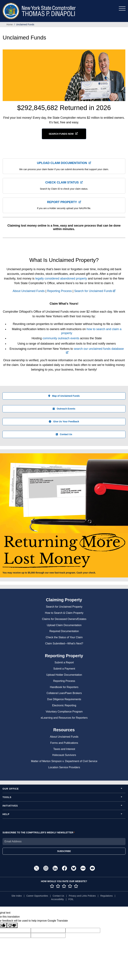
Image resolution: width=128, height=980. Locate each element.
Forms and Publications (64, 743)
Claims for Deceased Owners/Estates (64, 619)
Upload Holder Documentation (64, 675)
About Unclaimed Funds (29, 291)
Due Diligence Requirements (64, 699)
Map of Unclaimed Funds (64, 396)
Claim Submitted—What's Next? (64, 643)
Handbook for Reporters (64, 687)
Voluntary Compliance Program (64, 712)
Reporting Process (59, 291)
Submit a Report (64, 662)
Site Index (16, 896)
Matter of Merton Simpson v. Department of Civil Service (64, 761)
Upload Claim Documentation (62, 163)
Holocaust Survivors (64, 755)
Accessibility (57, 899)
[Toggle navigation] (122, 8)
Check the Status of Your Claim (64, 637)
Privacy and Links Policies (82, 896)
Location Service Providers (64, 767)
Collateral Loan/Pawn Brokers (64, 693)
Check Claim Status (62, 182)
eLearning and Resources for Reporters (64, 718)
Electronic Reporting (64, 705)
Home (10, 24)
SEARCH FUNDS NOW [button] (61, 134)
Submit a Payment (64, 669)
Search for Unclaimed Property (64, 607)
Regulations (106, 896)
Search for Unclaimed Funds (95, 291)
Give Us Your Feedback (64, 421)
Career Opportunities (37, 896)
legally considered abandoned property (61, 279)
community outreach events (61, 338)
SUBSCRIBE (64, 851)
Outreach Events (64, 409)
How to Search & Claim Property (64, 613)
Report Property (62, 202)
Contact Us (64, 434)
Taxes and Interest (64, 749)
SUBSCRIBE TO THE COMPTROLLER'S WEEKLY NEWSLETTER (38, 833)
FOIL (71, 899)
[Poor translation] (12, 925)
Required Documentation (64, 631)
